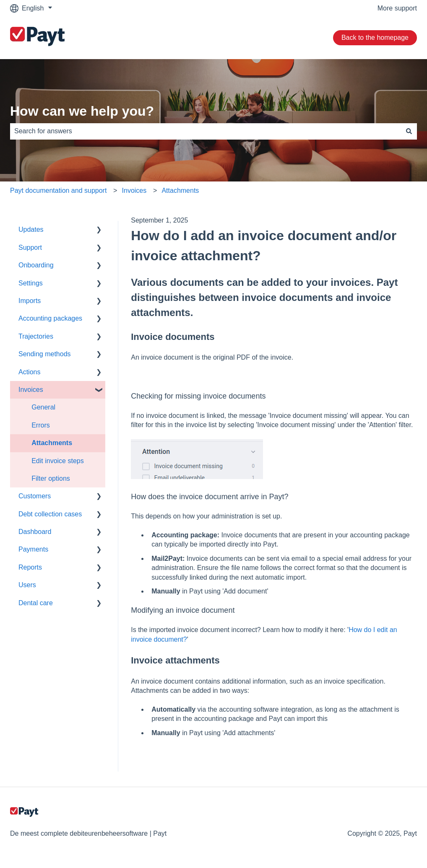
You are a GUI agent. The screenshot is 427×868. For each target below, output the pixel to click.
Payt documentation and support (58, 190)
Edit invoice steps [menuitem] (58, 461)
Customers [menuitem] (35, 496)
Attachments (180, 190)
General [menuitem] (43, 407)
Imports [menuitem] (30, 301)
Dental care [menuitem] (36, 603)
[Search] (409, 131)
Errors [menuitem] (41, 425)
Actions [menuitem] (29, 372)
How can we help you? (82, 111)
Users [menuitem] (27, 585)
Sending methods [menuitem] (45, 354)
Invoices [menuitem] (31, 390)
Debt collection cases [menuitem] (50, 514)
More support (397, 8)
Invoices (134, 190)
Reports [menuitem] (30, 567)
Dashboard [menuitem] (35, 532)
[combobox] (206, 131)
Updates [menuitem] (31, 229)
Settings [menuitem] (31, 283)
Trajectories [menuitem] (36, 336)
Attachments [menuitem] (52, 443)
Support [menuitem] (30, 247)
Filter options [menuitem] (51, 478)
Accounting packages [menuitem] (50, 318)
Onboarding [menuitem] (36, 265)
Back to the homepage (375, 38)
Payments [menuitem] (33, 549)
